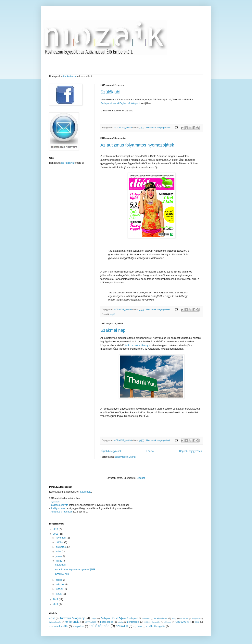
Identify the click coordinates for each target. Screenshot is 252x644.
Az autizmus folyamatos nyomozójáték (137, 145)
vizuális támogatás (155, 626)
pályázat (168, 622)
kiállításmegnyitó (59, 505)
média (120, 622)
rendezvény (182, 622)
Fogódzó (196, 618)
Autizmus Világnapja (62, 512)
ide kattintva (70, 76)
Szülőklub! (110, 92)
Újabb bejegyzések (111, 451)
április (59, 580)
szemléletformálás (59, 626)
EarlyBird (146, 618)
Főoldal (150, 451)
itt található (85, 492)
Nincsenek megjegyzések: (159, 128)
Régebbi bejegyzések (190, 451)
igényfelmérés (55, 622)
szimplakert (78, 626)
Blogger (141, 478)
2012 (56, 599)
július (59, 552)
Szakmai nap (113, 330)
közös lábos (107, 622)
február (60, 589)
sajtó (113, 314)
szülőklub (122, 626)
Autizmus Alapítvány (137, 345)
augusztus (61, 547)
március (60, 584)
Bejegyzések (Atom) (125, 457)
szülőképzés (99, 626)
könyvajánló (90, 622)
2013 (56, 534)
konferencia (72, 622)
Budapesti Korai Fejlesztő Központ (120, 103)
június (59, 556)
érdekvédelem (161, 618)
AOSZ (52, 618)
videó (140, 626)
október (60, 542)
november (61, 538)
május (59, 561)
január (59, 594)
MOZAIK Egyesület (152, 622)
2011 (56, 604)
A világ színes (58, 508)
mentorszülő (133, 622)
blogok (94, 618)
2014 (56, 529)
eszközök (184, 618)
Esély (174, 618)
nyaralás (55, 502)
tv (134, 626)
